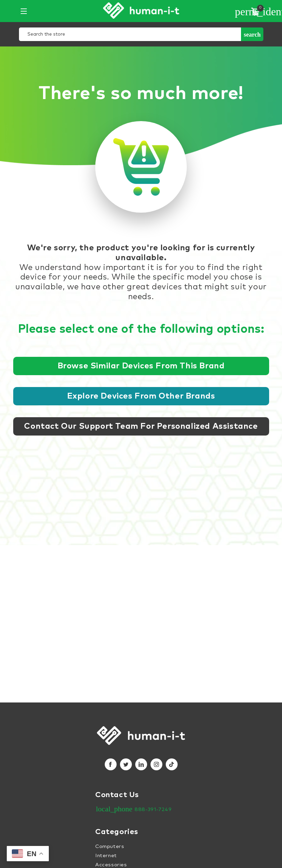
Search (252, 35)
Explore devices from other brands (141, 396)
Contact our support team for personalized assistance (141, 426)
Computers (110, 846)
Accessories (111, 865)
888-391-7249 (153, 809)
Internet (106, 856)
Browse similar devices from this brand (141, 366)
